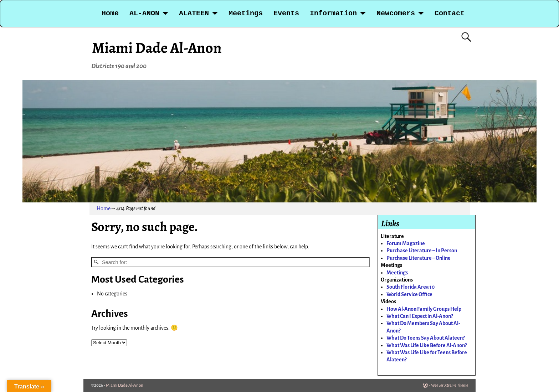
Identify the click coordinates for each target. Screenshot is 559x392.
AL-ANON (144, 13)
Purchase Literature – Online (419, 258)
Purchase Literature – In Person (422, 251)
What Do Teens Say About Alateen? (425, 338)
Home (110, 13)
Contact (450, 13)
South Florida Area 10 (411, 287)
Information (333, 13)
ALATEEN (194, 13)
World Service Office (409, 294)
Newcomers (396, 13)
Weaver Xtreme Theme (450, 385)
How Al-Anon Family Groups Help (424, 309)
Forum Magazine (406, 243)
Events (286, 13)
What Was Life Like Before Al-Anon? (427, 345)
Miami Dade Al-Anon (157, 48)
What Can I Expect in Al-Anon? (420, 316)
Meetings (246, 13)
